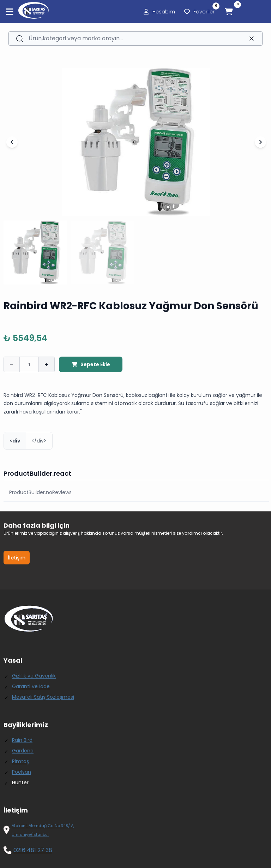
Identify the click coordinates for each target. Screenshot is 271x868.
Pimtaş (20, 761)
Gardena (23, 751)
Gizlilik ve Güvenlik (34, 676)
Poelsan (22, 772)
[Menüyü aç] (10, 12)
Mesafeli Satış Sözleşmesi (43, 697)
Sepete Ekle (91, 364)
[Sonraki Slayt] (260, 142)
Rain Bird (22, 740)
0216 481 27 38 (33, 850)
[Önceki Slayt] (12, 142)
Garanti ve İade (31, 686)
